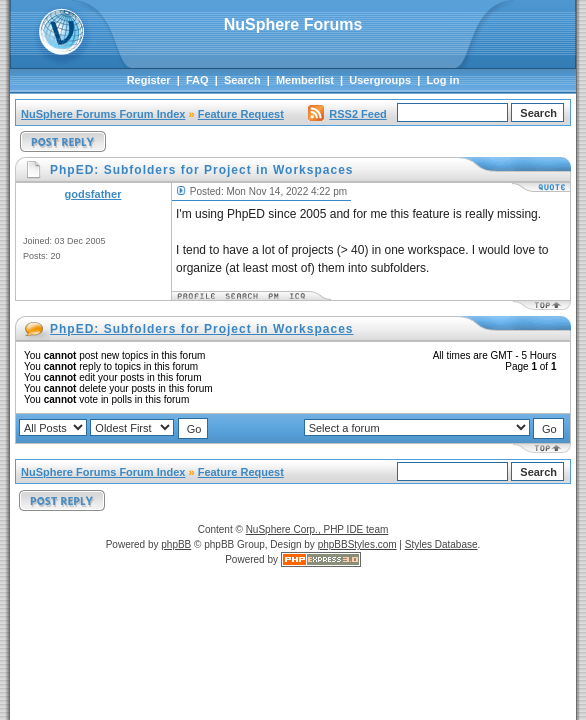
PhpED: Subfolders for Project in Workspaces (202, 329)
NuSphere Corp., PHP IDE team (317, 529)
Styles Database (441, 544)
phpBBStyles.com (357, 544)
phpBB (176, 544)
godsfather (93, 194)
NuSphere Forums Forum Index (103, 114)
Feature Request (241, 114)
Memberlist (305, 80)
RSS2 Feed (347, 114)
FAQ (197, 80)
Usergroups (380, 80)
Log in (442, 80)
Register (149, 80)
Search (242, 80)
